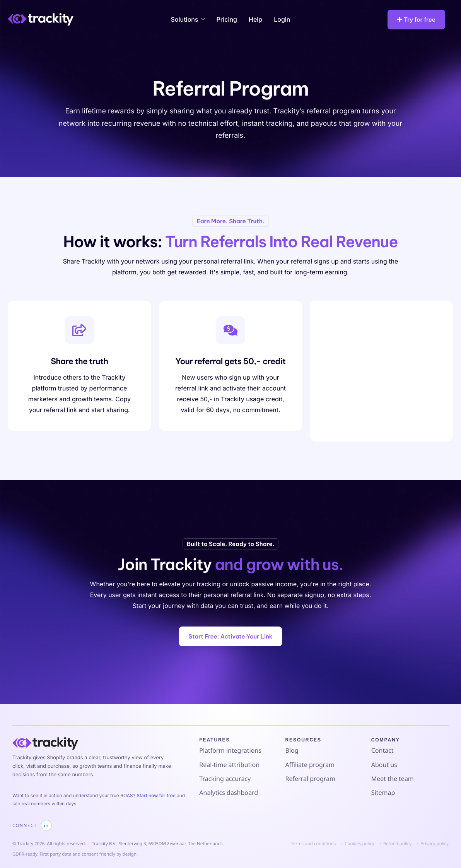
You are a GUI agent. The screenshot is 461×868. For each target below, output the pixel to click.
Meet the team (393, 779)
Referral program (311, 779)
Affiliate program (310, 765)
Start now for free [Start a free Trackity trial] (157, 795)
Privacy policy (435, 844)
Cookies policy (359, 844)
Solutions (188, 19)
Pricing (227, 19)
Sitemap (383, 793)
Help (255, 19)
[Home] (41, 19)
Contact (382, 750)
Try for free (416, 20)
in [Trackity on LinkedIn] (46, 825)
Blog (292, 750)
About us (384, 765)
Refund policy (397, 844)
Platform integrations (230, 750)
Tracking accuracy (225, 779)
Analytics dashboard (229, 793)
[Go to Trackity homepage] (45, 743)
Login (282, 19)
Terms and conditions (313, 844)
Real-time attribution (229, 765)
